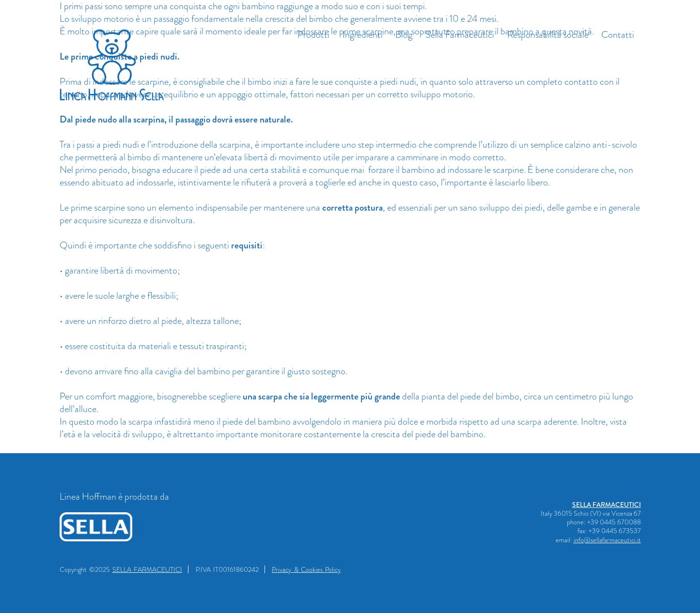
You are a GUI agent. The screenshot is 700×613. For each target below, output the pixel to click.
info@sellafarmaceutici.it (607, 540)
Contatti (618, 35)
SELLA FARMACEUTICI (607, 505)
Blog (404, 35)
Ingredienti (363, 35)
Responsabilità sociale (548, 35)
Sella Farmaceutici (460, 35)
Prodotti (313, 35)
